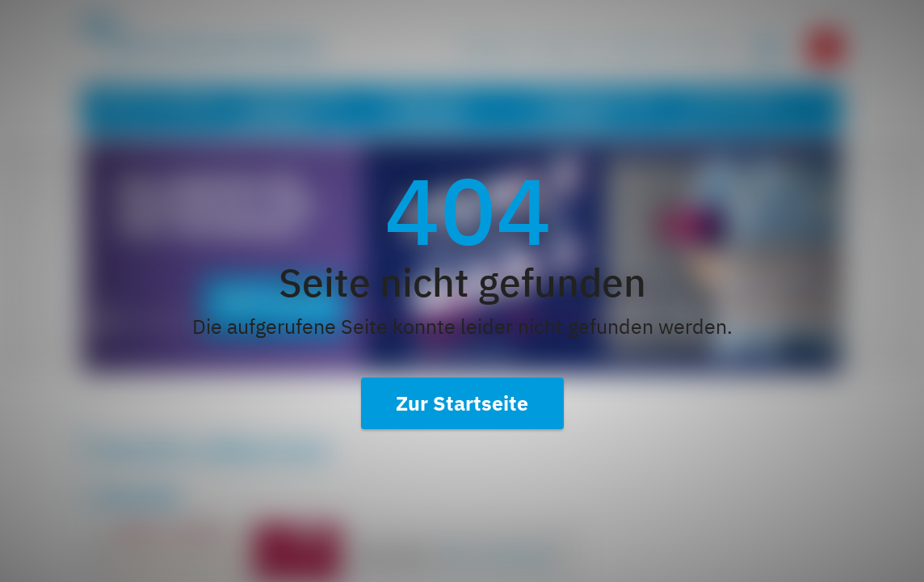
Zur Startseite (462, 403)
